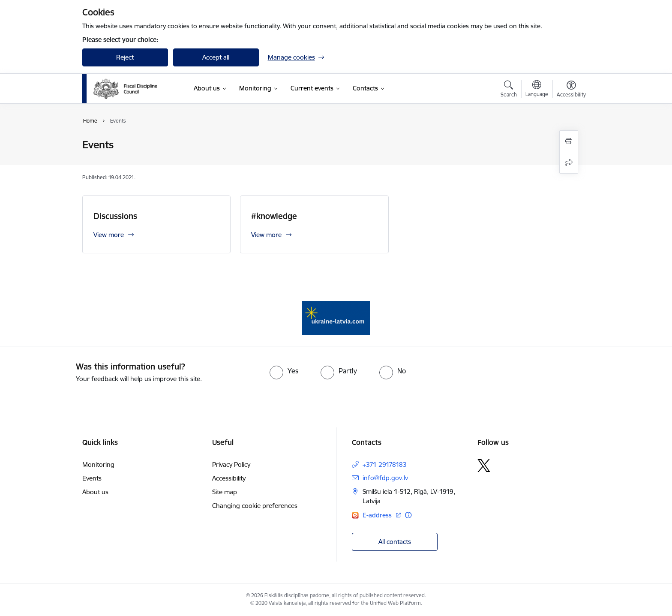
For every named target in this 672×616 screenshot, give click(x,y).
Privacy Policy (231, 464)
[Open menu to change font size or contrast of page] (571, 90)
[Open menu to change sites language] (537, 90)
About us (95, 492)
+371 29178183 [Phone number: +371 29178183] (385, 464)
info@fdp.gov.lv (385, 478)
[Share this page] (569, 163)
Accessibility (229, 478)
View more (109, 235)
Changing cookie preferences (255, 506)
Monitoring (98, 464)
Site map (225, 492)
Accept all (216, 57)
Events (92, 478)
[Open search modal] (509, 90)
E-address (378, 515)
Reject (125, 57)
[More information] (408, 515)
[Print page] (569, 141)
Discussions (115, 216)
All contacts (395, 542)
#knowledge (274, 216)
